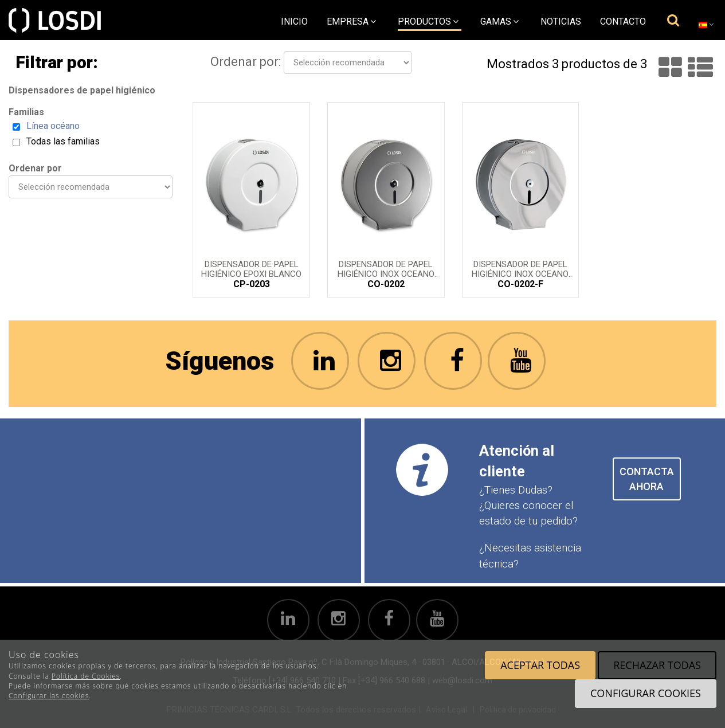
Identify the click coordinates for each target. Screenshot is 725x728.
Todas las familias (63, 141)
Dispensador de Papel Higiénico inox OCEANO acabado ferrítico (520, 268)
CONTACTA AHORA (647, 479)
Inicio (294, 21)
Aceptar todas (540, 665)
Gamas (499, 21)
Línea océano (53, 126)
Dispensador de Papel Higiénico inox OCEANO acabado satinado (386, 268)
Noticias (561, 21)
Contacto (623, 21)
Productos (428, 21)
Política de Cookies (86, 676)
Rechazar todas (657, 665)
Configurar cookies (646, 693)
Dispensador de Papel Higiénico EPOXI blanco (251, 268)
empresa (351, 21)
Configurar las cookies (49, 696)
